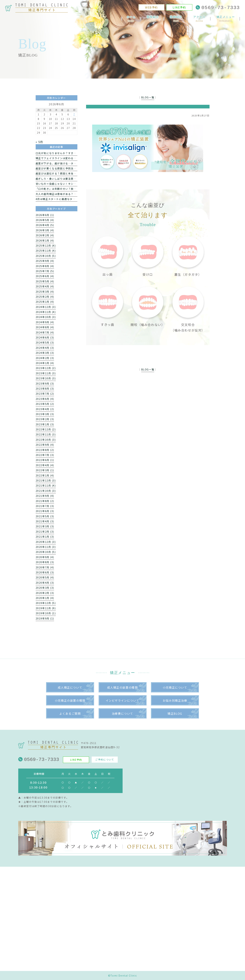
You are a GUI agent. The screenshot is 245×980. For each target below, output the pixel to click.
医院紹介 (153, 19)
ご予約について (105, 759)
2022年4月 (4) (45, 465)
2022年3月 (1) (45, 470)
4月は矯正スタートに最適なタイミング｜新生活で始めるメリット (76, 199)
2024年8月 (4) (45, 327)
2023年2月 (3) (45, 419)
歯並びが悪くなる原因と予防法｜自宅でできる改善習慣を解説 (74, 168)
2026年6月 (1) (45, 215)
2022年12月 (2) (46, 429)
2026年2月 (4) (45, 235)
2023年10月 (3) (46, 378)
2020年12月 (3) (46, 542)
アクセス (199, 19)
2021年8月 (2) (45, 501)
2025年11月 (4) (46, 251)
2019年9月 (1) (45, 618)
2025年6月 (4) (45, 276)
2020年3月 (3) (45, 588)
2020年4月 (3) (45, 583)
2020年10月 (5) (46, 552)
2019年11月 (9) (46, 608)
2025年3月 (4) (45, 292)
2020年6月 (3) (45, 572)
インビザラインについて (123, 700)
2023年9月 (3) (45, 383)
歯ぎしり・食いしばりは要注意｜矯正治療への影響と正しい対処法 (76, 179)
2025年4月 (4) (45, 286)
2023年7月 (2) (45, 394)
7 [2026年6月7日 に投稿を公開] (74, 114)
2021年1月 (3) (45, 537)
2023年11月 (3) (46, 373)
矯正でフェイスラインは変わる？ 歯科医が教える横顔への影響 (74, 158)
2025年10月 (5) (46, 256)
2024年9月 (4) (45, 322)
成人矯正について (70, 687)
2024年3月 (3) (45, 353)
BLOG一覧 (148, 97)
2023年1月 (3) (45, 424)
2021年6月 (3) (45, 511)
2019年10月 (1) (46, 613)
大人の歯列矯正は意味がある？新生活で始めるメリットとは (72, 194)
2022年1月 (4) (45, 475)
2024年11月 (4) (46, 312)
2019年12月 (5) (46, 603)
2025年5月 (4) (45, 281)
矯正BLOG (175, 713)
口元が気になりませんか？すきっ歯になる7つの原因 (68, 153)
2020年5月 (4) (45, 577)
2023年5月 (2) (45, 404)
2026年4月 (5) (45, 225)
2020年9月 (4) (45, 557)
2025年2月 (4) (45, 297)
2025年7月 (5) (45, 271)
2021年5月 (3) (45, 516)
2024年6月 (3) (45, 337)
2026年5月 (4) (45, 220)
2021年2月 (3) (45, 532)
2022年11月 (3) (46, 434)
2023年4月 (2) (45, 409)
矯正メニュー (226, 19)
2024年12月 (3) (46, 307)
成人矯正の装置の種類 (122, 687)
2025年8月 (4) (45, 266)
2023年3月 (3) (45, 414)
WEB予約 (151, 8)
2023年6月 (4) (45, 399)
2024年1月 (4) (45, 363)
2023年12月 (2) (46, 368)
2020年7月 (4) (45, 567)
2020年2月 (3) (45, 593)
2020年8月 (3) (45, 562)
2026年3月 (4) (45, 230)
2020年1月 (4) (45, 598)
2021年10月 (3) (46, 491)
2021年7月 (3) (45, 506)
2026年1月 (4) (45, 240)
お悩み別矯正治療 (175, 700)
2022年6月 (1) (45, 460)
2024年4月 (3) (45, 348)
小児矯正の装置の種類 (70, 700)
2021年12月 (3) (46, 480)
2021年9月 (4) (45, 496)
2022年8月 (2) (45, 450)
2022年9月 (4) (45, 445)
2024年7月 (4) (45, 332)
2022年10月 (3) (46, 440)
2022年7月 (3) (45, 455)
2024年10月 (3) (46, 317)
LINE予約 (179, 8)
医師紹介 (176, 19)
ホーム (131, 19)
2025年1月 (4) (45, 302)
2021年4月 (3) (45, 521)
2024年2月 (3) (45, 358)
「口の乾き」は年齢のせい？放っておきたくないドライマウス (74, 189)
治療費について (122, 713)
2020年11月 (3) (46, 547)
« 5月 (39, 142)
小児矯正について (175, 687)
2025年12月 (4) (46, 246)
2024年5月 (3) (45, 342)
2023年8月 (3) (45, 389)
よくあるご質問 (70, 713)
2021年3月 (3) (45, 526)
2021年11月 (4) (46, 485)
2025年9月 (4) (45, 261)
